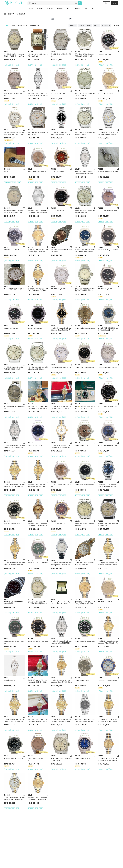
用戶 (70, 19)
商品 (53, 19)
